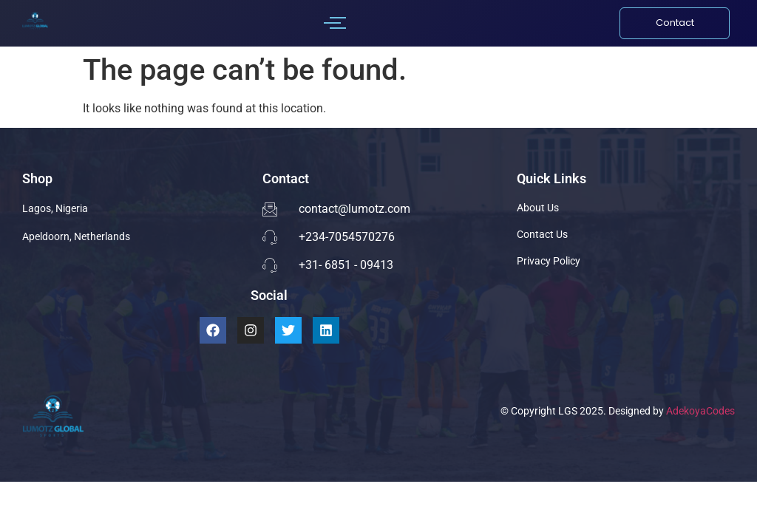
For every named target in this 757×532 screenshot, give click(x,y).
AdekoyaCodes (700, 411)
